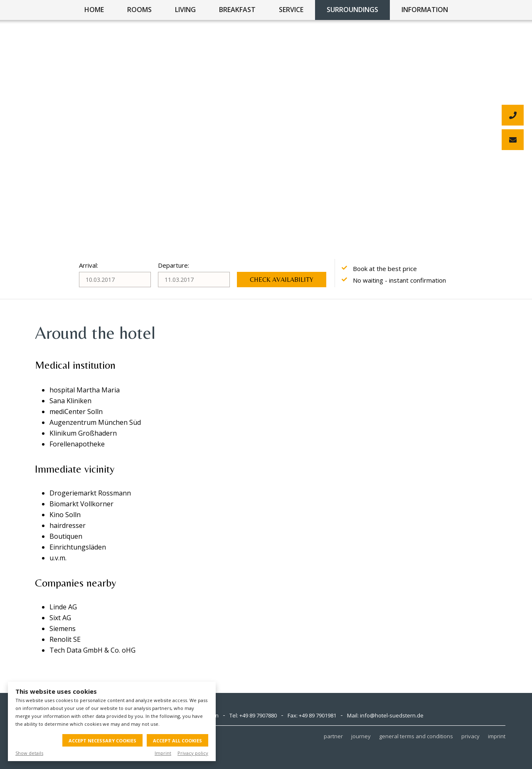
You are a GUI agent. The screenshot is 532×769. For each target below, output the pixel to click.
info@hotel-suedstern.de (392, 715)
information (425, 10)
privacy (470, 736)
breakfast (237, 10)
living (185, 10)
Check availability (282, 280)
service (291, 10)
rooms (139, 10)
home (94, 10)
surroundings (352, 10)
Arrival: (89, 265)
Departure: (174, 265)
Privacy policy (193, 753)
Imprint (163, 753)
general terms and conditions (416, 736)
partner (333, 736)
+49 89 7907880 (258, 715)
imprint (497, 736)
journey (361, 736)
